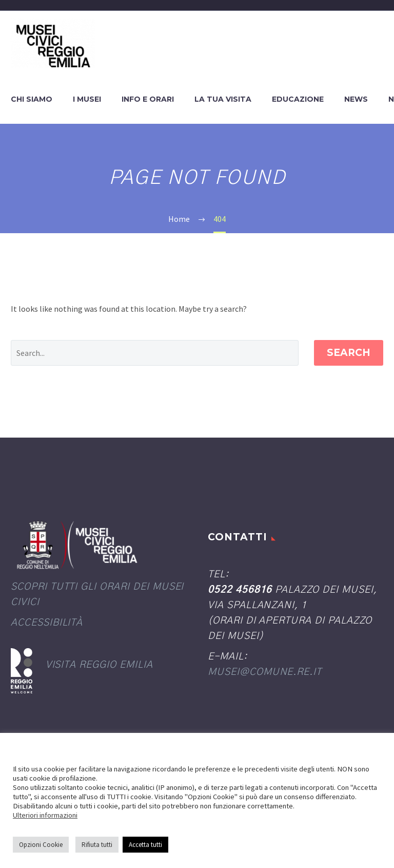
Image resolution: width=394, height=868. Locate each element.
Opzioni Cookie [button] (41, 845)
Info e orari (148, 99)
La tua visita (223, 99)
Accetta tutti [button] (145, 845)
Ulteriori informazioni (45, 815)
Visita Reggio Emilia (99, 665)
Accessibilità (47, 623)
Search (349, 353)
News (356, 99)
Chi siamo (32, 99)
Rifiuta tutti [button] (97, 845)
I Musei (87, 99)
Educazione (298, 99)
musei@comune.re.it (265, 672)
